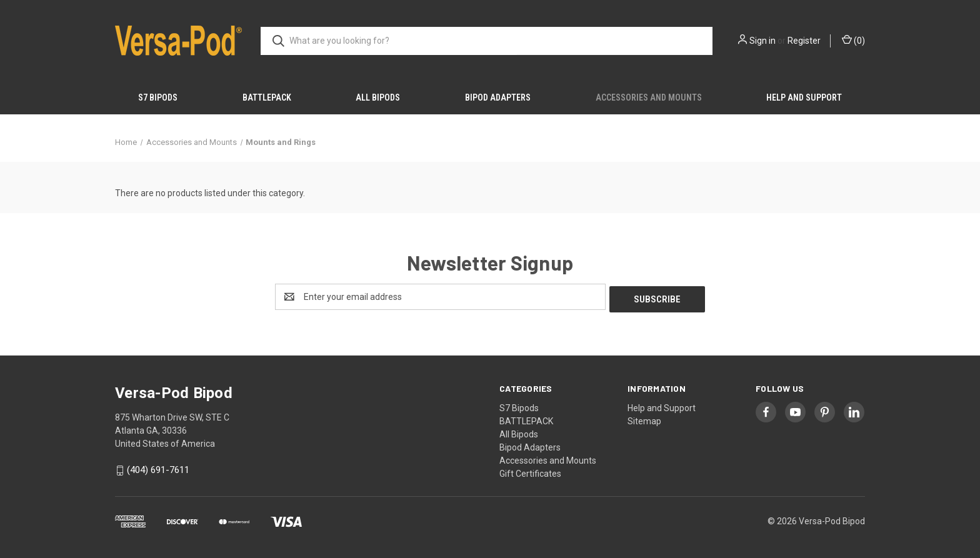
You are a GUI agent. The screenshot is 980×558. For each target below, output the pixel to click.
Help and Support (804, 97)
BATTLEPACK (267, 97)
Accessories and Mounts (649, 97)
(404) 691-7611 (158, 468)
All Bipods (378, 97)
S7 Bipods (158, 97)
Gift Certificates (530, 471)
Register (804, 41)
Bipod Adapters (498, 97)
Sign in (762, 41)
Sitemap (644, 419)
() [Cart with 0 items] (853, 40)
